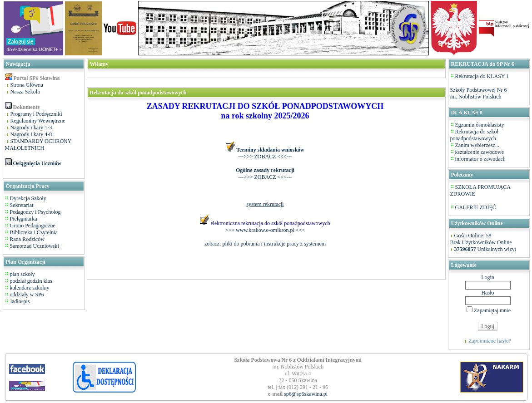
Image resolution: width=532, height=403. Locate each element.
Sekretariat (22, 205)
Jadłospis (19, 301)
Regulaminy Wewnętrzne (38, 121)
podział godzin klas (30, 281)
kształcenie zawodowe (480, 152)
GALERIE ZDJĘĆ (476, 207)
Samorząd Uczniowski (35, 246)
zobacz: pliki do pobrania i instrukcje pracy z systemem (265, 244)
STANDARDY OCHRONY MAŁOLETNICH (38, 145)
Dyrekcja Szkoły (28, 198)
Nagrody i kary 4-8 (31, 134)
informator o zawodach (480, 159)
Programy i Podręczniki (36, 114)
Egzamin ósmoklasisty (480, 125)
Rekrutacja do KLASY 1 (482, 76)
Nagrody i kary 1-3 (31, 128)
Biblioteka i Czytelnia (34, 232)
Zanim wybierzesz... (477, 145)
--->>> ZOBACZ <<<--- (265, 157)
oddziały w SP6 (26, 295)
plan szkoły (22, 274)
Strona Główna (27, 85)
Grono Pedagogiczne (33, 226)
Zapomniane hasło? (490, 341)
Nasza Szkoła (25, 92)
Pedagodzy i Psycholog (35, 212)
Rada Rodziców (27, 239)
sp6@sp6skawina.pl (306, 394)
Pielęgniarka (24, 219)
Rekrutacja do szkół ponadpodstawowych (474, 135)
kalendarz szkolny (29, 288)
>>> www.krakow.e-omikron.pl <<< (265, 230)
